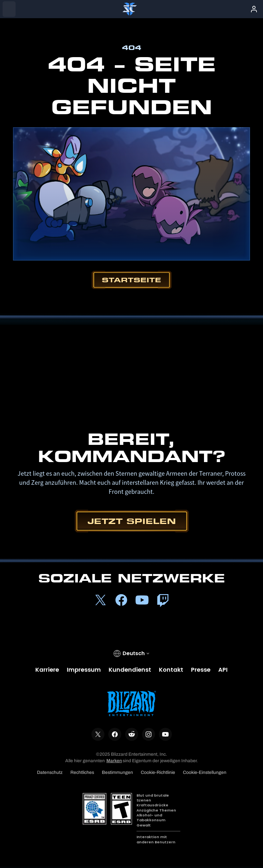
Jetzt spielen (132, 521)
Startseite (131, 280)
